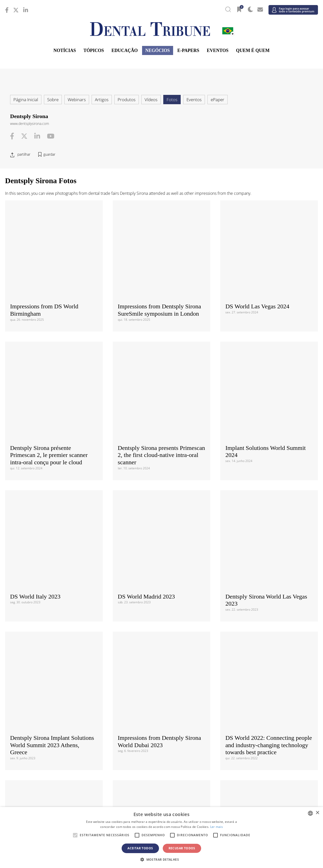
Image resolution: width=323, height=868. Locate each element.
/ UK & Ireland (266, 740)
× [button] (317, 813)
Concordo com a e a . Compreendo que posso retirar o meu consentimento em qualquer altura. (164, 583)
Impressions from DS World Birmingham (44, 227)
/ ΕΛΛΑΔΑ (161, 709)
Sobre (53, 100)
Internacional (161, 625)
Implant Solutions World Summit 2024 (265, 286)
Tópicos (94, 50)
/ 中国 (57, 767)
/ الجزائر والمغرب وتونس (162, 801)
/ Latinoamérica (266, 660)
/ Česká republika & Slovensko (162, 702)
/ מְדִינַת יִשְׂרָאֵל (57, 801)
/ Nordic (266, 717)
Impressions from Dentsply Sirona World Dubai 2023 (159, 410)
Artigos (102, 100)
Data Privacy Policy (167, 580)
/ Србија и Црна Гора (162, 733)
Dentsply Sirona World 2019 (260, 472)
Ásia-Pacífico (161, 758)
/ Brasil (57, 660)
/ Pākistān (266, 767)
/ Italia (57, 717)
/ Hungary (266, 709)
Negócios (158, 50)
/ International (161, 633)
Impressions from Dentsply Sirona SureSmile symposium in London (159, 227)
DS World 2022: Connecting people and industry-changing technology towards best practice (269, 413)
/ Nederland (161, 717)
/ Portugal (162, 725)
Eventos (218, 50)
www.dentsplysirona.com (30, 124)
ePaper (218, 100)
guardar (49, 154)
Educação (125, 50)
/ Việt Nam (109, 775)
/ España (266, 733)
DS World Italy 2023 (35, 348)
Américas (162, 651)
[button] (161, 859)
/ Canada (161, 660)
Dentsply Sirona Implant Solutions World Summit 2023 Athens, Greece (52, 413)
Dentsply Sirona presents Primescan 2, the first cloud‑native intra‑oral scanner (161, 289)
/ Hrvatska (57, 702)
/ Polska (57, 725)
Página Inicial (26, 100)
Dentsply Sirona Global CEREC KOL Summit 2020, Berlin (157, 476)
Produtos (127, 100)
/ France (266, 702)
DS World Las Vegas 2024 (257, 224)
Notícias (65, 50)
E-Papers (188, 50)
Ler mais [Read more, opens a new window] (217, 827)
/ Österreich (57, 694)
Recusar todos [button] (182, 848)
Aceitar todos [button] (140, 848)
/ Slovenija (57, 733)
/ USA (161, 668)
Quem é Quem (253, 50)
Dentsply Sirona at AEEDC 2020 (50, 472)
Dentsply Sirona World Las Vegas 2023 (266, 351)
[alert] (161, 837)
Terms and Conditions (124, 580)
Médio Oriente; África (162, 792)
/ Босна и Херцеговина (161, 694)
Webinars (77, 100)
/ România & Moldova (266, 725)
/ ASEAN (214, 775)
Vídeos (151, 100)
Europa (161, 686)
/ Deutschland (57, 709)
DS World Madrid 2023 (146, 348)
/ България (266, 694)
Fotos (172, 100)
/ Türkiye (161, 740)
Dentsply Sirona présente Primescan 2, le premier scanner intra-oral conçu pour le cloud (49, 289)
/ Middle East (266, 801)
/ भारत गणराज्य (161, 767)
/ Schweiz (57, 740)
